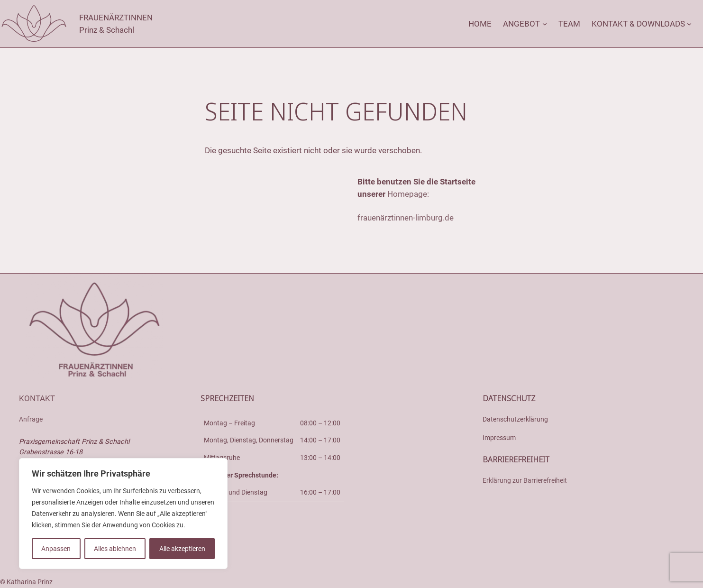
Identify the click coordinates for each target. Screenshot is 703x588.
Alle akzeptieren (182, 549)
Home (480, 24)
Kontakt (37, 398)
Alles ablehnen (115, 549)
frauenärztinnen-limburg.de (406, 218)
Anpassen (56, 549)
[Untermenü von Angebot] (545, 24)
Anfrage (31, 419)
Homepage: (408, 194)
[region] (123, 514)
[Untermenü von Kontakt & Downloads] (689, 24)
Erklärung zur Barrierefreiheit (525, 481)
